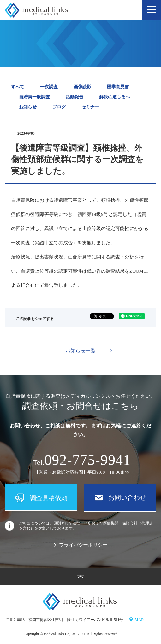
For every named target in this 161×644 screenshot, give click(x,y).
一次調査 (49, 87)
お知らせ (28, 107)
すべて (18, 87)
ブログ (59, 107)
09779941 (87, 460)
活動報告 (75, 97)
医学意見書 (118, 87)
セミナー (90, 107)
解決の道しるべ (115, 97)
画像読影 (82, 87)
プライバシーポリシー (81, 545)
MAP (136, 620)
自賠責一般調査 (34, 97)
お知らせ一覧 (89, 351)
